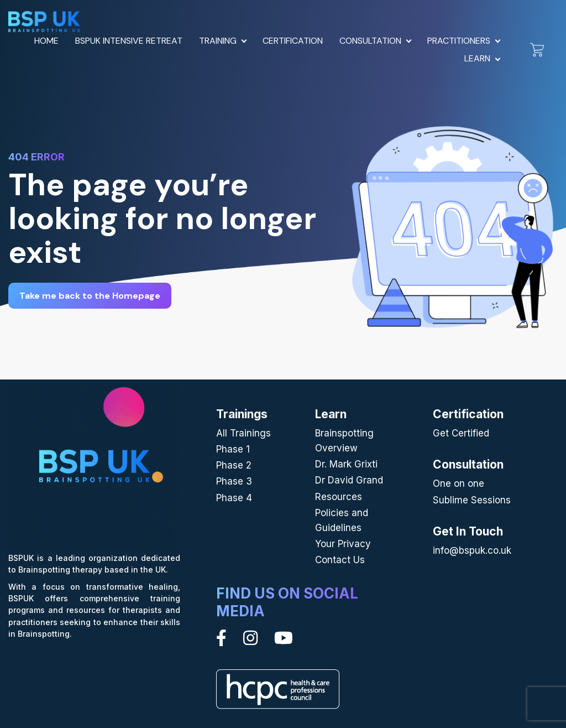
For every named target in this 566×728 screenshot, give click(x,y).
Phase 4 (234, 498)
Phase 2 (234, 465)
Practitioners (459, 41)
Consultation (370, 41)
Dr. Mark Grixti (346, 464)
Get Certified (461, 433)
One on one (458, 483)
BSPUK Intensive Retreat (129, 41)
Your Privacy (343, 544)
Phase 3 (234, 481)
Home (46, 41)
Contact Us (340, 560)
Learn (477, 58)
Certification (293, 41)
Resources (339, 497)
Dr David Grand (349, 480)
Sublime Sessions (472, 500)
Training (218, 41)
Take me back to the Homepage (90, 296)
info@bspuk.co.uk (472, 550)
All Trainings (243, 433)
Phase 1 (233, 449)
